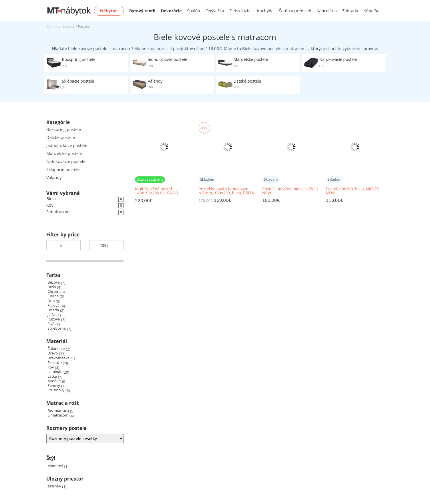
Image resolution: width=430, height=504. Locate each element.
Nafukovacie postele (66, 161)
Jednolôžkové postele (67, 145)
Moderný (55, 466)
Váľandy (54, 177)
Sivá (51, 324)
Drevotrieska (58, 358)
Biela (52, 287)
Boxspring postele (64, 129)
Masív (52, 381)
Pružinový (56, 390)
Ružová (54, 319)
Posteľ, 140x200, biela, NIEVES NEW (290, 191)
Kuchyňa (265, 11)
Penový (54, 386)
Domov (53, 26)
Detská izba (241, 11)
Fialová (53, 305)
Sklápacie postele (63, 169)
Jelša (51, 315)
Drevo (53, 353)
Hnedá (53, 310)
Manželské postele (64, 153)
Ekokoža (55, 363)
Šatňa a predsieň (295, 11)
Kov (51, 367)
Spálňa (194, 11)
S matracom (58, 415)
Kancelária (327, 11)
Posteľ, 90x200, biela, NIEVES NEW (353, 191)
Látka (52, 376)
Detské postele (61, 137)
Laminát (54, 372)
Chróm (53, 291)
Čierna (53, 296)
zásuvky (54, 486)
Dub (51, 301)
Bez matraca (58, 411)
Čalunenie (56, 349)
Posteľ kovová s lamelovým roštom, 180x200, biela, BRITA (226, 191)
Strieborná (57, 328)
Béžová (54, 282)
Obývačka (215, 11)
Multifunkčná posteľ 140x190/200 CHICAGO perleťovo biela (156, 191)
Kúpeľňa (372, 11)
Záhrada (350, 11)
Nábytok (68, 26)
